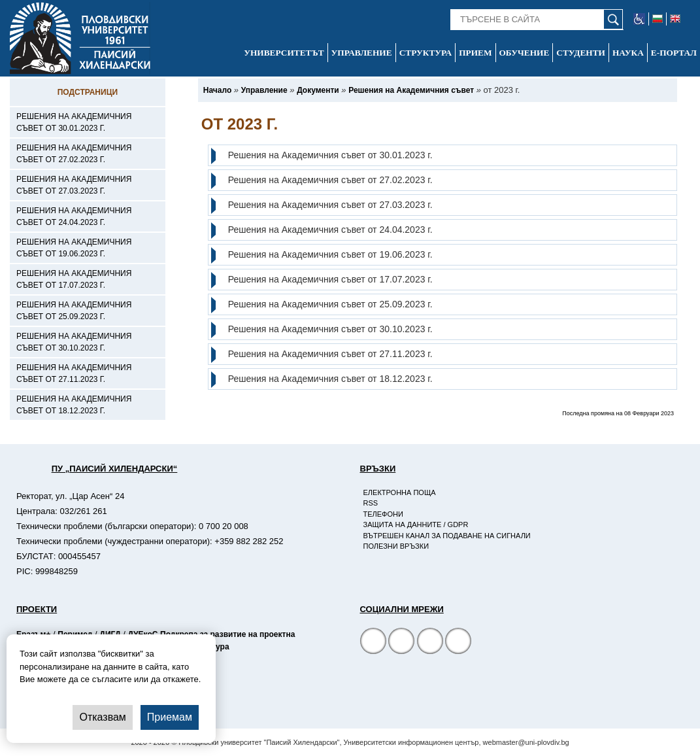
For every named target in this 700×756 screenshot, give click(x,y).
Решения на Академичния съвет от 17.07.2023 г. (330, 279)
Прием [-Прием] (475, 53)
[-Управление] (264, 90)
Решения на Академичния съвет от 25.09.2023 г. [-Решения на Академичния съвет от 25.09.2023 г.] (74, 311)
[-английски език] (675, 19)
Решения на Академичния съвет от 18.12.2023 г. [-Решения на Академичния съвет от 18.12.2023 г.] (74, 405)
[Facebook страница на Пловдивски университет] (373, 643)
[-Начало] (217, 90)
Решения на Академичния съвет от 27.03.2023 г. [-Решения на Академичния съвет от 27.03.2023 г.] (74, 185)
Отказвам (102, 717)
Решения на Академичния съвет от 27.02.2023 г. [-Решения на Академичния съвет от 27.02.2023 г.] (74, 154)
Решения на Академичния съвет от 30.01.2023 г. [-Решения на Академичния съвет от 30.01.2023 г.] (74, 122)
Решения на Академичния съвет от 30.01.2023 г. (330, 155)
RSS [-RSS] (371, 503)
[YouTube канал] (430, 643)
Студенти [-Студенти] (581, 53)
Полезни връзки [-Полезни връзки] (396, 546)
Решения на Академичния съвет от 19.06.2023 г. (330, 254)
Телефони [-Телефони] (383, 514)
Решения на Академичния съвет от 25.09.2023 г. (330, 304)
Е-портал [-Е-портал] (674, 53)
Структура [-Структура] (426, 53)
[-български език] (658, 19)
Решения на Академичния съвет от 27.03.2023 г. (330, 205)
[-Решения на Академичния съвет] (411, 90)
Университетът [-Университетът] (284, 53)
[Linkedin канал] (458, 643)
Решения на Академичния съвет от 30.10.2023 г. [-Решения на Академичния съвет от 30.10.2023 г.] (74, 342)
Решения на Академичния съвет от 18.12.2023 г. (330, 379)
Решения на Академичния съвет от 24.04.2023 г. (330, 230)
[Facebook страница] (401, 643)
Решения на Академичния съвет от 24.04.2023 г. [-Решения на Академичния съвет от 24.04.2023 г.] (74, 216)
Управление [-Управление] (362, 53)
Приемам (170, 717)
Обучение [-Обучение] (525, 53)
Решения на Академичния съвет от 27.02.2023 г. (330, 180)
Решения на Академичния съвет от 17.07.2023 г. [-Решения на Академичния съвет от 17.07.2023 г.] (74, 279)
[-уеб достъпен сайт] (640, 19)
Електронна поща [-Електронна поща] (400, 492)
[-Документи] (318, 90)
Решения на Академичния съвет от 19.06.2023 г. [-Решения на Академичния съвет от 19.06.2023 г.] (74, 248)
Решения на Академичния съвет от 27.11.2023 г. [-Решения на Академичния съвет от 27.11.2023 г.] (74, 373)
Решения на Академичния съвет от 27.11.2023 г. (330, 354)
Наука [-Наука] (628, 53)
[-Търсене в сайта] (537, 20)
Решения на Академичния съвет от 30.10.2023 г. (330, 329)
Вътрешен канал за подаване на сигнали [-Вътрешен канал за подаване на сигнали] (447, 536)
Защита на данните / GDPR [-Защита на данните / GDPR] (416, 524)
